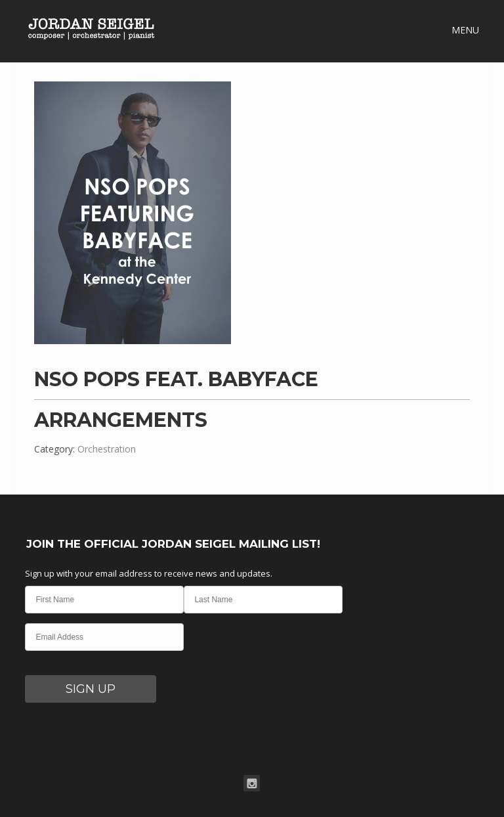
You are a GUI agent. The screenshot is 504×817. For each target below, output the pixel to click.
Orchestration (107, 449)
